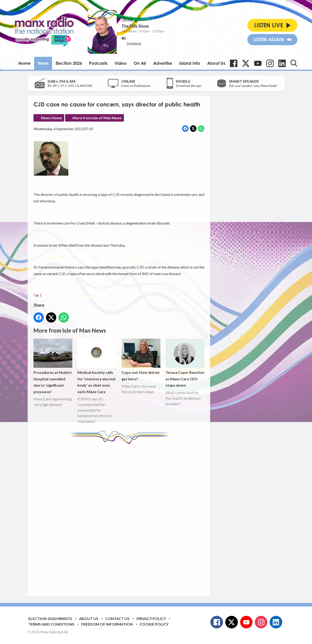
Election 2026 (69, 63)
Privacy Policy (151, 618)
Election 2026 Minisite (50, 618)
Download (134, 43)
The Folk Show (135, 26)
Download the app (189, 86)
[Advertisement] (121, 516)
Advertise (163, 63)
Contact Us (117, 618)
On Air (140, 63)
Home (25, 63)
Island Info (190, 63)
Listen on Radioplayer (136, 86)
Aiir (66, 632)
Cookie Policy (154, 624)
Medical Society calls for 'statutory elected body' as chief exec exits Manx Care (97, 366)
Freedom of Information (107, 624)
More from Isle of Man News (97, 118)
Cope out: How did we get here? (141, 360)
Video (121, 63)
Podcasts (98, 63)
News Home (51, 118)
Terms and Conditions (51, 624)
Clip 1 (38, 295)
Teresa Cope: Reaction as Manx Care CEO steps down (185, 363)
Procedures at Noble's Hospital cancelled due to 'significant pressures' (53, 366)
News (43, 63)
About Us (216, 63)
